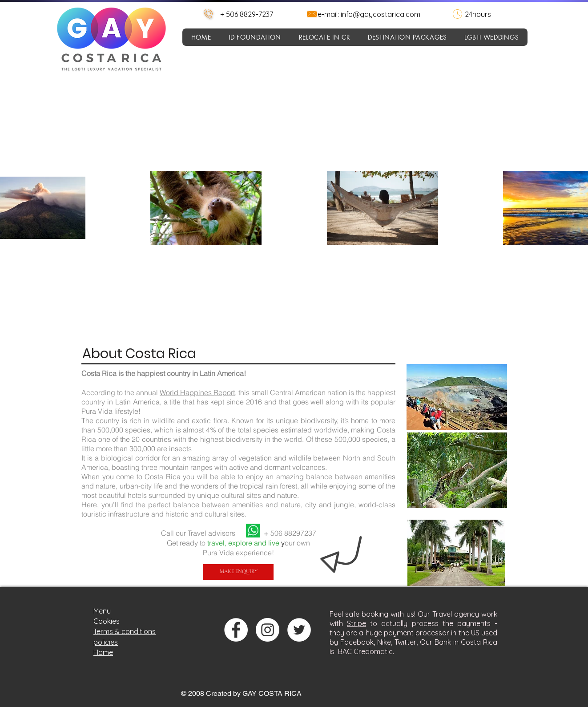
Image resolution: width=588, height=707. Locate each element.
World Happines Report (197, 392)
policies (106, 642)
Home (103, 652)
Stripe (356, 623)
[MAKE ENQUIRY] (238, 572)
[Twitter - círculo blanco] (299, 630)
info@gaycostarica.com (381, 14)
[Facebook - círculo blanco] (236, 630)
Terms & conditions (125, 631)
